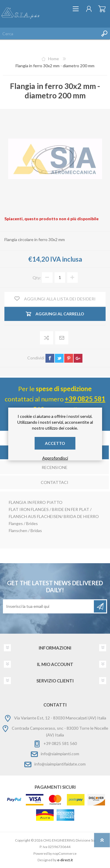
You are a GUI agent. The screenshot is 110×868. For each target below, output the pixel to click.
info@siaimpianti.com (60, 754)
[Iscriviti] (49, 606)
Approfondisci (55, 458)
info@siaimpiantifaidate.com (60, 764)
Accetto (55, 443)
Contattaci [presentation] (55, 482)
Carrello (102, 9)
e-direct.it (65, 860)
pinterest (69, 358)
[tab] (54, 468)
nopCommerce (65, 853)
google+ (78, 358)
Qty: (37, 277)
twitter (59, 358)
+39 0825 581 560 (60, 743)
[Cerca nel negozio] (49, 33)
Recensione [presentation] (55, 467)
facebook (50, 358)
